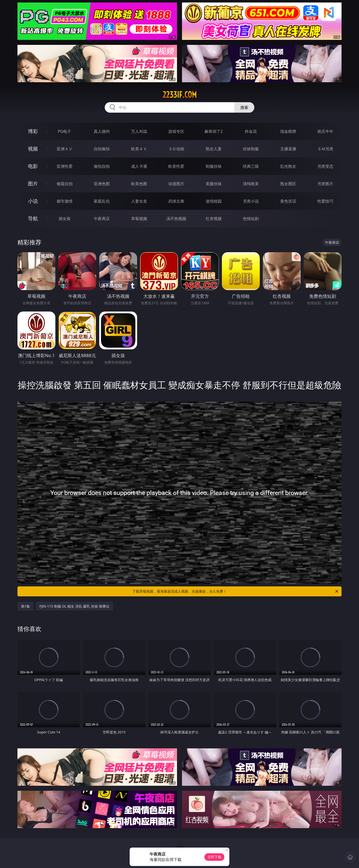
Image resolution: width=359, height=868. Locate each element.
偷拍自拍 (102, 166)
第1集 (25, 606)
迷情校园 (214, 201)
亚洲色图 (102, 184)
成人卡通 (139, 166)
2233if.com (180, 95)
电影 (33, 166)
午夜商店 (102, 219)
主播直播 (288, 149)
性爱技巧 (325, 201)
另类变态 (325, 166)
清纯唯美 (251, 184)
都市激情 (65, 201)
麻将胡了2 (214, 131)
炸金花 (251, 131)
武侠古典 (176, 201)
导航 (33, 218)
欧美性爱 (176, 166)
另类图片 (325, 184)
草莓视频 (139, 219)
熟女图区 (288, 184)
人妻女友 (139, 201)
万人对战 (139, 131)
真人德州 (102, 131)
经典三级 (251, 166)
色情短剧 (251, 219)
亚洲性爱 (65, 166)
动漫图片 (176, 184)
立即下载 (214, 857)
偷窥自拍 (65, 184)
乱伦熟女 (288, 166)
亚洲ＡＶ (65, 149)
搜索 (244, 107)
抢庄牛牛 (325, 131)
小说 (33, 201)
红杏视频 (214, 219)
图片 (33, 184)
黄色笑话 (288, 201)
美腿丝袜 (214, 184)
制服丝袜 (214, 166)
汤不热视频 (176, 219)
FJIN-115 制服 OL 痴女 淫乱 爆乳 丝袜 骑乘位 (74, 606)
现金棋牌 (288, 131)
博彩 (33, 131)
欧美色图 (139, 184)
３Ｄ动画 (176, 149)
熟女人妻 (214, 149)
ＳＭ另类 (325, 149)
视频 (33, 149)
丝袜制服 (251, 149)
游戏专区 (176, 131)
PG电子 (64, 131)
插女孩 (65, 219)
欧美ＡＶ (139, 149)
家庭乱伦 (102, 201)
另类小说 (251, 201)
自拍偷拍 (102, 149)
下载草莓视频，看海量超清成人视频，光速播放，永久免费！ (236, 591)
